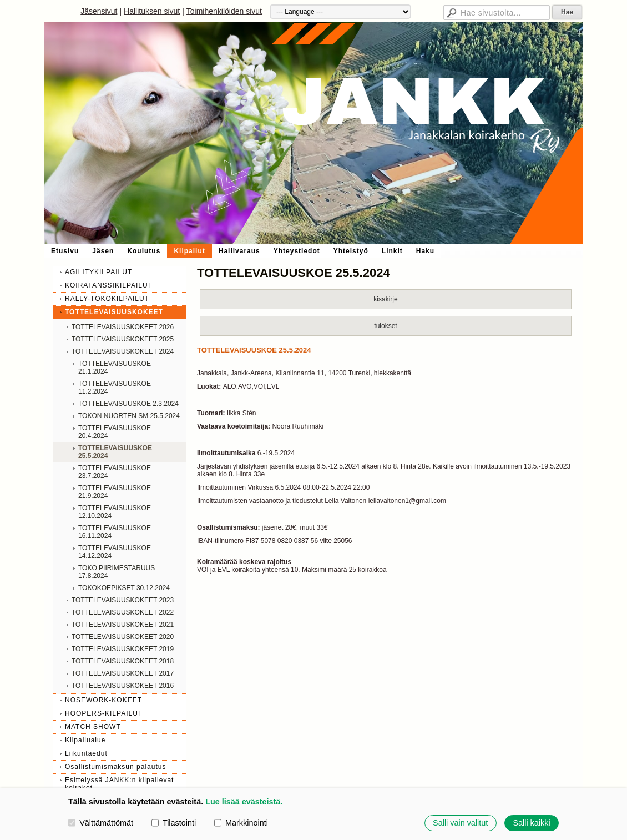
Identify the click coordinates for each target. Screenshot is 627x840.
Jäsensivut (99, 11)
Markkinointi (241, 823)
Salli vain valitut (460, 823)
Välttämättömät (101, 823)
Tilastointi (174, 823)
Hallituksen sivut (152, 11)
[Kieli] (340, 12)
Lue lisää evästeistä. (244, 802)
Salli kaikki (531, 823)
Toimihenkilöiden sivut (224, 11)
